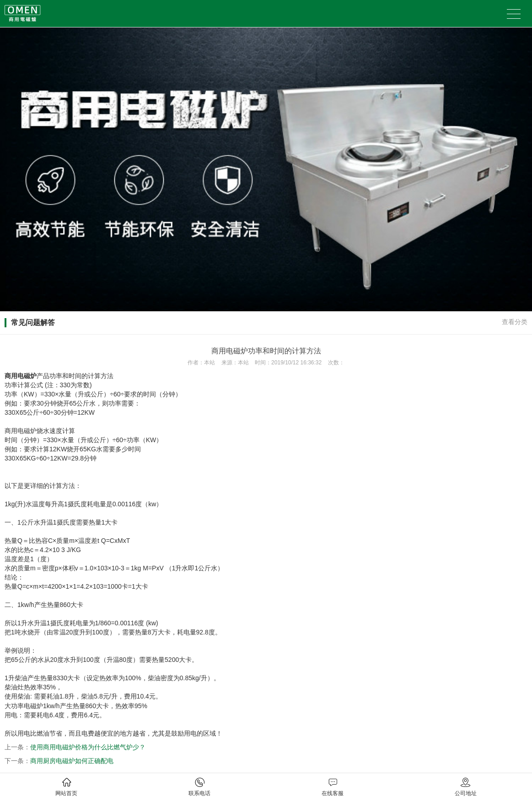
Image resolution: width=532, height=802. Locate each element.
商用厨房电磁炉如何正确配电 (72, 761)
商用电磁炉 (21, 376)
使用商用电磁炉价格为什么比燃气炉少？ (88, 747)
